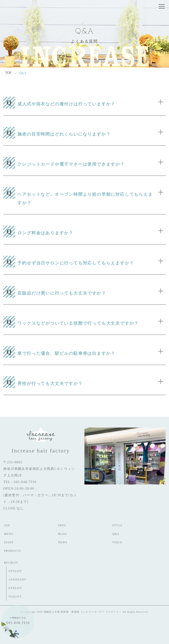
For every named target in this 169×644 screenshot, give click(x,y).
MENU (9, 534)
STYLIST (15, 571)
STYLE (117, 525)
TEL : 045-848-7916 (20, 482)
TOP (7, 525)
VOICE (117, 542)
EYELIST (15, 588)
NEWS (63, 542)
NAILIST (15, 596)
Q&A (116, 534)
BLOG (62, 534)
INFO (62, 525)
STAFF (9, 542)
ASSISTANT (17, 580)
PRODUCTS (12, 551)
